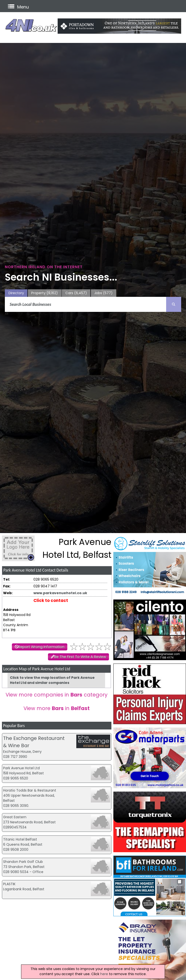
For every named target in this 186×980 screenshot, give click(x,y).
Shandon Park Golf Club (23, 862)
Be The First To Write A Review (80, 657)
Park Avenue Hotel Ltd (21, 768)
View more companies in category (57, 695)
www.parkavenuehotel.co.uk (60, 593)
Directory (16, 293)
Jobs (103, 293)
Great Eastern (15, 817)
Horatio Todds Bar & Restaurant (30, 790)
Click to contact (51, 600)
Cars (76, 293)
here (104, 974)
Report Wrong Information (41, 647)
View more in (57, 708)
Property (45, 293)
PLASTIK (9, 884)
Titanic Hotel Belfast (20, 839)
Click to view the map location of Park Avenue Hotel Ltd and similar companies (52, 680)
